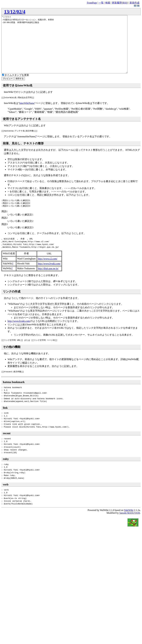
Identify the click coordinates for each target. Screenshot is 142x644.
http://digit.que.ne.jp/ (48, 280)
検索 (108, 3)
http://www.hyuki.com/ (49, 275)
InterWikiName (27, 115)
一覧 (101, 3)
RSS (125, 3)
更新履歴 (117, 3)
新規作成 (134, 3)
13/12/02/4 (15, 12)
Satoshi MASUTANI (130, 524)
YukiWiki (129, 522)
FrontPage (92, 3)
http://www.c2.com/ (48, 270)
